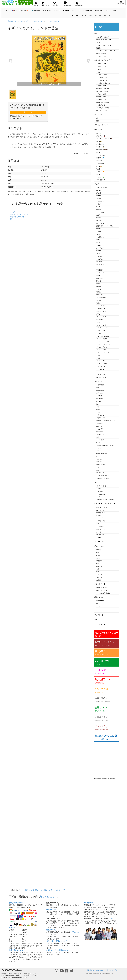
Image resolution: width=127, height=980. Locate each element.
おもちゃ (57, 10)
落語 (98, 456)
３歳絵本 (99, 72)
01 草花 (98, 550)
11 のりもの (100, 577)
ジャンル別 (98, 381)
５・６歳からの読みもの (103, 83)
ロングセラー (99, 541)
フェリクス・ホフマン (103, 353)
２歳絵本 (99, 69)
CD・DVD (99, 10)
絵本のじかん (99, 546)
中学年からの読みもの (53, 21)
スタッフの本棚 (100, 584)
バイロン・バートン (102, 377)
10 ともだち (100, 575)
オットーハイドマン (102, 308)
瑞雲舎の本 (99, 48)
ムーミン (99, 497)
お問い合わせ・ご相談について (57, 950)
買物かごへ (28, 112)
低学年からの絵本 (101, 86)
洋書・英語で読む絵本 (103, 478)
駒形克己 (99, 229)
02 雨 (98, 553)
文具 (98, 524)
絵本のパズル (100, 516)
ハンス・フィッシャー (103, 342)
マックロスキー (101, 355)
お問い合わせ (110, 970)
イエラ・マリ (100, 358)
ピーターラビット (101, 486)
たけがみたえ (100, 256)
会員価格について (53, 910)
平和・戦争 (99, 462)
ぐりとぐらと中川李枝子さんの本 (106, 500)
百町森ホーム (12, 21)
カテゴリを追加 (100, 624)
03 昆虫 (98, 555)
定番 (98, 121)
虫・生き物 (99, 399)
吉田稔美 (99, 300)
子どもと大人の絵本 (102, 111)
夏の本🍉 (99, 166)
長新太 (98, 267)
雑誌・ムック (99, 597)
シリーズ (97, 482)
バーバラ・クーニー (102, 317)
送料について (14, 928)
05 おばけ (99, 561)
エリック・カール (101, 311)
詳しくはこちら (49, 896)
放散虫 (98, 43)
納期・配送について (16, 950)
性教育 (98, 443)
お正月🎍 (99, 133)
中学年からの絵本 (101, 94)
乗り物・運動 (88, 10)
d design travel (100, 601)
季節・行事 (98, 130)
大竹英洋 (99, 215)
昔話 (98, 388)
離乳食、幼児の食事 (102, 454)
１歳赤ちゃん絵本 (101, 67)
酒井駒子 (99, 234)
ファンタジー (100, 412)
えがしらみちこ (101, 212)
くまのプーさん (101, 489)
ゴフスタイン (100, 322)
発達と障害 (99, 459)
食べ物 (98, 410)
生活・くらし (100, 451)
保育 (91, 15)
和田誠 (98, 303)
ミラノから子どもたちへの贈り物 (106, 51)
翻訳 (12, 219)
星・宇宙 (99, 401)
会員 (115, 10)
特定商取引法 (90, 970)
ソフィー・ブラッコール (103, 344)
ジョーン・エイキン (102, 339)
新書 (98, 470)
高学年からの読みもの (103, 102)
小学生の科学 (100, 396)
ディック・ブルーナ (102, 347)
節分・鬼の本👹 (101, 136)
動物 (98, 404)
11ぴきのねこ (100, 535)
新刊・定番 (98, 114)
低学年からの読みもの (103, 89)
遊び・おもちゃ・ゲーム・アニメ (106, 421)
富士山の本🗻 (100, 144)
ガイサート (99, 314)
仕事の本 (99, 448)
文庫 (98, 467)
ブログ (84, 15)
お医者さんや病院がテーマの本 (105, 445)
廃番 (96, 620)
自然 (98, 437)
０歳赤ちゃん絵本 (101, 64)
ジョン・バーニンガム (103, 336)
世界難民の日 (100, 163)
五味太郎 (99, 232)
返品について (51, 930)
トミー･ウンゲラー (102, 306)
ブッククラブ (99, 615)
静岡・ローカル (101, 465)
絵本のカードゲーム (102, 507)
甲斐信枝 (99, 218)
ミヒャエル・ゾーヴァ (103, 328)
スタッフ (112, 919)
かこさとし (99, 220)
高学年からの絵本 (101, 100)
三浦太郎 (99, 289)
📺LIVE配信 (36, 10)
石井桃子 (99, 199)
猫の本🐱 (99, 141)
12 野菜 (98, 580)
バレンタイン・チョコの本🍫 (105, 139)
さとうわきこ (100, 237)
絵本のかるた (100, 510)
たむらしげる (100, 265)
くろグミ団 (99, 491)
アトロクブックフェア (103, 56)
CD (96, 610)
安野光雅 (99, 196)
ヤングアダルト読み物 (103, 108)
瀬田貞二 (99, 253)
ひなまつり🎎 (100, 147)
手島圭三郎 (99, 270)
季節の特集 (47, 10)
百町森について (46, 890)
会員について (60, 890)
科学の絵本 (99, 393)
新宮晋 (98, 240)
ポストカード (100, 526)
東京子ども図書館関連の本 (104, 45)
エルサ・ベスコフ (101, 350)
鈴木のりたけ (100, 248)
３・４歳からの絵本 (102, 75)
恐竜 (98, 407)
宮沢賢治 (99, 292)
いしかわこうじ (101, 201)
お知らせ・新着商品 (31, 890)
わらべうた (99, 426)
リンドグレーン (101, 366)
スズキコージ (100, 245)
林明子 (98, 275)
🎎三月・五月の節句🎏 (20, 10)
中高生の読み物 (101, 105)
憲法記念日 (99, 161)
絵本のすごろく (101, 513)
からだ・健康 (100, 440)
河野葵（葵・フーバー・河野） (105, 226)
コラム (108, 10)
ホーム (7, 10)
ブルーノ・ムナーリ (102, 364)
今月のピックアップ (101, 125)
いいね (98, 606)
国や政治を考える (101, 53)
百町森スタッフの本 (102, 187)
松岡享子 (99, 287)
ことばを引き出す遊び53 (103, 37)
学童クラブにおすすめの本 (20, 214)
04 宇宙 (98, 558)
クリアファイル (101, 521)
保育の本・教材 (101, 418)
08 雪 (98, 569)
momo (98, 603)
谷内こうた (99, 259)
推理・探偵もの (101, 415)
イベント (75, 15)
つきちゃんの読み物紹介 (103, 593)
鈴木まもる (99, 251)
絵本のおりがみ (101, 529)
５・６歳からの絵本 (102, 80)
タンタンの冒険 (101, 494)
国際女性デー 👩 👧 (102, 150)
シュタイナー (100, 434)
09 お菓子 (99, 572)
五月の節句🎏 (100, 158)
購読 (116, 970)
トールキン (99, 333)
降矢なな (99, 281)
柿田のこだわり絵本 (102, 588)
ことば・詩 (99, 429)
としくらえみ (100, 273)
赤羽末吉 (99, 190)
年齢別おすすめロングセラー (35, 21)
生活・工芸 (76, 10)
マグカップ (99, 518)
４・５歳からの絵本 (102, 78)
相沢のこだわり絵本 (102, 590)
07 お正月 (99, 566)
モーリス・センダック (103, 325)
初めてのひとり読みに (103, 91)
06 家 (98, 564)
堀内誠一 (99, 284)
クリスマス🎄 (100, 177)
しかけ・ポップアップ (103, 476)
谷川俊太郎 (99, 262)
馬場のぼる (99, 278)
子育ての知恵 (100, 385)
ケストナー (99, 320)
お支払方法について (16, 903)
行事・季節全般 (101, 180)
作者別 (97, 184)
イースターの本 (101, 155)
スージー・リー (101, 375)
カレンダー (99, 532)
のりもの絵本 (100, 390)
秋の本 (98, 169)
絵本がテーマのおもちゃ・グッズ (106, 504)
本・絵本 (66, 10)
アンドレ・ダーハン (102, 331)
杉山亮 (98, 242)
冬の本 (98, 174)
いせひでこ (99, 204)
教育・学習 (99, 432)
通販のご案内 (15, 890)
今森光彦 (99, 209)
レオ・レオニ (100, 369)
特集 (96, 33)
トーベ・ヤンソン (101, 372)
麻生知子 (99, 193)
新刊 (98, 118)
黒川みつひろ (100, 223)
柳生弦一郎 (99, 295)
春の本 (98, 152)
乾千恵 (98, 207)
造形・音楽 (99, 423)
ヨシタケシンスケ (101, 298)
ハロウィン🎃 (100, 172)
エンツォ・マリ (101, 361)
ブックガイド (100, 473)
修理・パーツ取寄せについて (57, 941)
